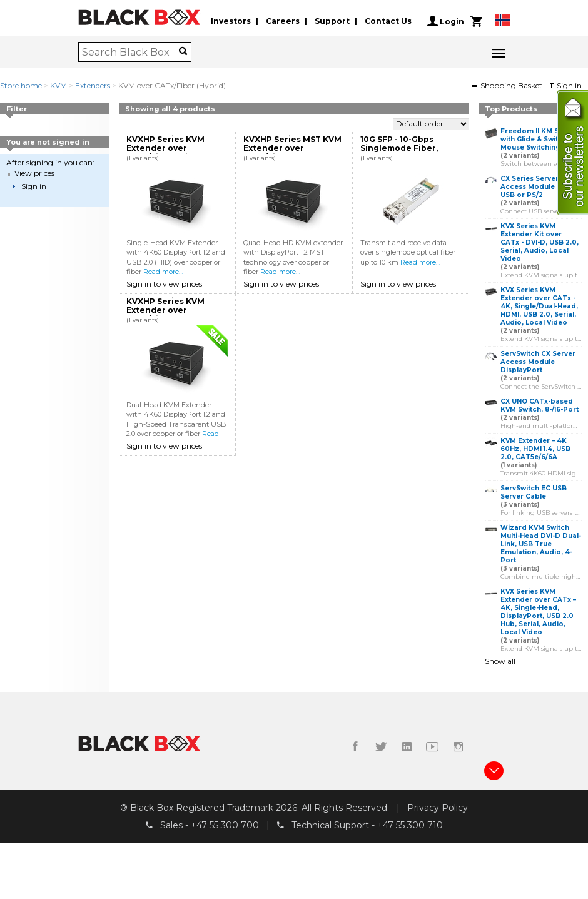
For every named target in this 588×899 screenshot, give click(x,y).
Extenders (93, 85)
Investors (231, 21)
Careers (283, 21)
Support (332, 21)
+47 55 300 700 (225, 825)
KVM (58, 85)
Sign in (565, 85)
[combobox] (130, 52)
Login (446, 21)
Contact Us (388, 21)
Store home (21, 85)
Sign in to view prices (164, 284)
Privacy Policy (438, 808)
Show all (500, 661)
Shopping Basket (508, 85)
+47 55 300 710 (410, 825)
